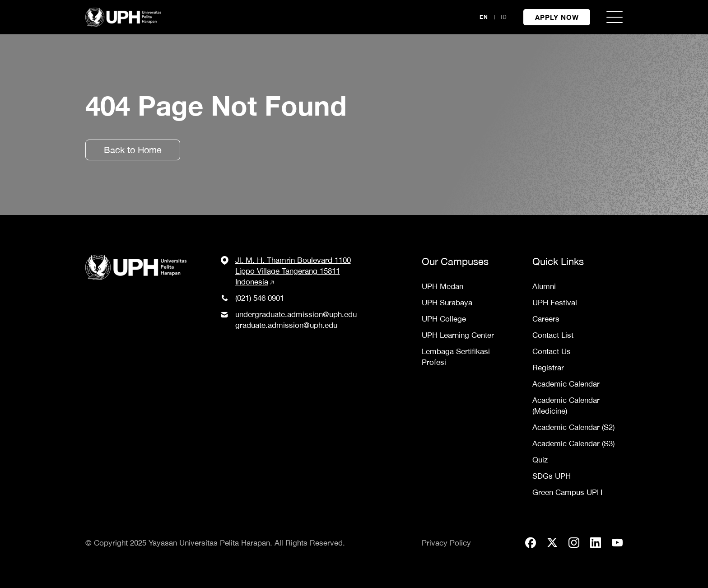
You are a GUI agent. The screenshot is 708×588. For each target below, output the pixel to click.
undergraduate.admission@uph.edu (296, 314)
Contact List (553, 335)
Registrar (548, 368)
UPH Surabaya (447, 303)
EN (484, 17)
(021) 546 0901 (260, 298)
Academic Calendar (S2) (573, 427)
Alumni (544, 286)
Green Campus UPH (567, 492)
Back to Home (133, 150)
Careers (546, 319)
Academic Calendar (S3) (573, 443)
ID (504, 17)
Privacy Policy (446, 543)
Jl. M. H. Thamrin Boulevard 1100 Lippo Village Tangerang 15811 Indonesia (293, 271)
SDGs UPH (552, 476)
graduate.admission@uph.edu (286, 325)
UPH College (444, 319)
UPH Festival (555, 303)
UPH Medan (442, 286)
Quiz (540, 460)
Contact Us (552, 351)
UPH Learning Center (458, 335)
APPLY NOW (557, 17)
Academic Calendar (566, 384)
